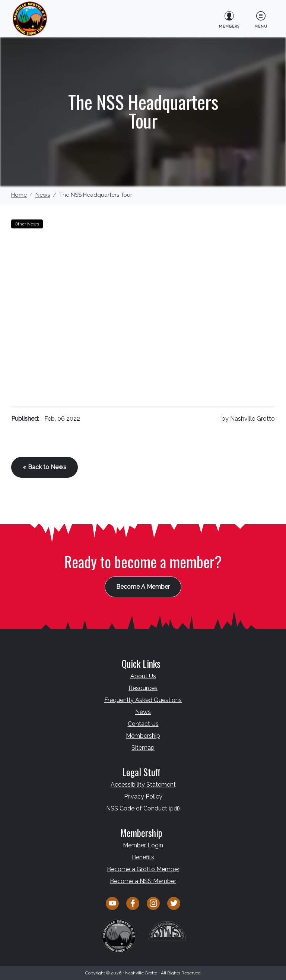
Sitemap (143, 748)
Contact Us (143, 724)
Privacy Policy (143, 796)
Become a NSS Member (143, 881)
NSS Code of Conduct (143, 808)
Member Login (143, 845)
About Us (143, 676)
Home (19, 195)
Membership (143, 736)
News (43, 195)
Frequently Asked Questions (143, 700)
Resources (143, 688)
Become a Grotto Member (143, 869)
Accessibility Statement (143, 785)
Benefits (143, 857)
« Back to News (45, 467)
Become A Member (143, 587)
